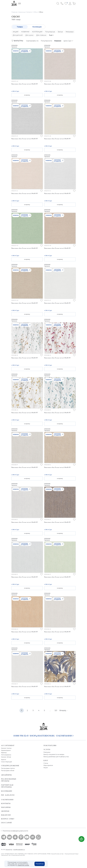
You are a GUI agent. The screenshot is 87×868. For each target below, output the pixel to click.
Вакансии (6, 815)
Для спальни (41, 35)
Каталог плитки (6, 748)
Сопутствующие (7, 762)
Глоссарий (6, 823)
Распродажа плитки (8, 768)
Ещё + (51, 35)
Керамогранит (6, 750)
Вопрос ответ (8, 819)
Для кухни (29, 35)
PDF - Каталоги (8, 795)
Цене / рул (68, 41)
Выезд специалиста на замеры (54, 754)
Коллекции (37, 27)
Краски (4, 760)
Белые (60, 32)
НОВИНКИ (25, 32)
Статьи (46, 763)
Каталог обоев (6, 757)
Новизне (58, 41)
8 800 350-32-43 (21, 736)
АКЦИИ (16, 32)
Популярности (46, 41)
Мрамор (4, 753)
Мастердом (9, 849)
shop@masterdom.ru (42, 736)
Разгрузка (47, 752)
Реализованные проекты (9, 780)
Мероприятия (48, 765)
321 (56, 710)
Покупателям (50, 745)
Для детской (18, 35)
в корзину (27, 95)
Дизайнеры (6, 775)
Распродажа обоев (8, 771)
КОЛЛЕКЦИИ (37, 32)
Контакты (6, 803)
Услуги (47, 750)
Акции (46, 768)
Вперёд (63, 710)
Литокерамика (6, 755)
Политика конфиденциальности (15, 831)
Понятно (40, 864)
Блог (46, 760)
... (50, 710)
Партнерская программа (7, 786)
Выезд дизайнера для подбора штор (56, 757)
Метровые (70, 32)
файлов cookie (24, 865)
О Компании (7, 800)
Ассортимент (8, 745)
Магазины (6, 807)
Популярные (50, 32)
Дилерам (5, 811)
